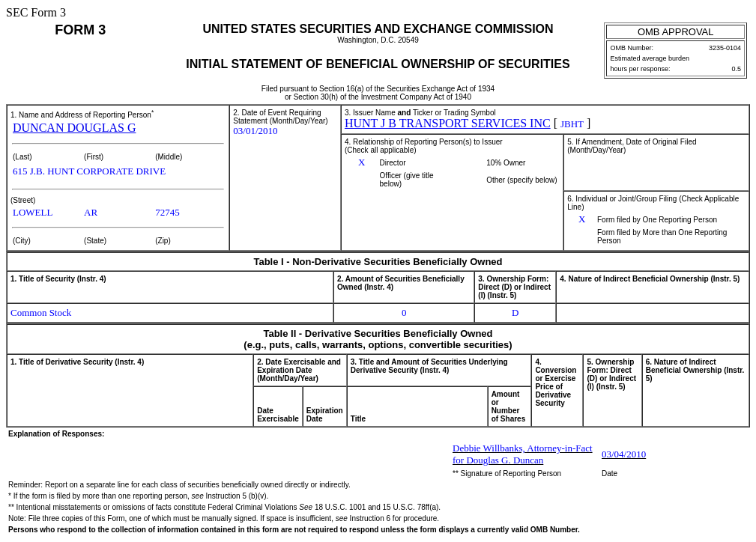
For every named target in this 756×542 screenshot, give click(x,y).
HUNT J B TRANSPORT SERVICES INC (448, 123)
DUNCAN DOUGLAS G (74, 128)
